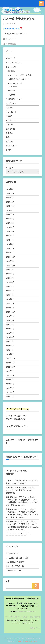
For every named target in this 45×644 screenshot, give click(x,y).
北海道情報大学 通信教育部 (17, 558)
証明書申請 (10, 129)
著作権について (35, 617)
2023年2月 (10, 350)
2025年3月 (10, 244)
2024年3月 (10, 295)
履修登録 (11, 91)
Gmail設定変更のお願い (17, 426)
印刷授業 (11, 71)
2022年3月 (10, 397)
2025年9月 (10, 219)
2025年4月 (10, 240)
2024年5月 (10, 287)
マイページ (10, 58)
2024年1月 (10, 303)
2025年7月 (10, 227)
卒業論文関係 (11, 44)
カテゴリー (10, 168)
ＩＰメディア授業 (15, 84)
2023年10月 (11, 316)
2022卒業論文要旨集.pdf (13, 29)
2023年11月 (11, 312)
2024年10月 (11, 265)
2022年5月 (10, 388)
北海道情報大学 (12, 554)
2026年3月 (10, 193)
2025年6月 (10, 231)
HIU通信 (9, 116)
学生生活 (9, 133)
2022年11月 (11, 363)
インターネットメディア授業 (19, 75)
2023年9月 (10, 320)
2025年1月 (10, 253)
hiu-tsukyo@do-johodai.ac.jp (26, 611)
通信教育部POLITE (14, 99)
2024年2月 (10, 299)
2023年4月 (10, 342)
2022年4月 (10, 392)
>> (28, 533)
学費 (8, 137)
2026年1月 (10, 202)
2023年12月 (11, 308)
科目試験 (11, 95)
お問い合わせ (11, 146)
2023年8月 (10, 325)
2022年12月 (11, 358)
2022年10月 (11, 367)
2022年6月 (10, 384)
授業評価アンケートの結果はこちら (22, 457)
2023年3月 (10, 346)
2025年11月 (11, 210)
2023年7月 (10, 329)
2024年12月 (11, 257)
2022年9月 (10, 371)
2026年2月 (10, 198)
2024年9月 (10, 269)
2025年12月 (11, 206)
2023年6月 (10, 333)
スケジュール (11, 120)
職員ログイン (35, 628)
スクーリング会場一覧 (15, 566)
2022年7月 (10, 380)
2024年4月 (10, 291)
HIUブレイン (11, 103)
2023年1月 (10, 354)
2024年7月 (10, 278)
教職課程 (9, 108)
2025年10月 (11, 214)
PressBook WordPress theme (27, 641)
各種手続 (9, 124)
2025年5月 (10, 236)
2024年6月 (10, 282)
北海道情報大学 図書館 (15, 562)
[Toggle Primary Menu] (41, 3)
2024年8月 (10, 274)
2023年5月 (10, 337)
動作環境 (9, 142)
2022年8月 (10, 375)
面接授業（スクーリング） (18, 79)
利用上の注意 (9, 616)
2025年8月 (10, 223)
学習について (11, 67)
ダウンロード (11, 39)
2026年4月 (10, 189)
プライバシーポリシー (22, 617)
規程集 (9, 150)
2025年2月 (10, 248)
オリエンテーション (14, 62)
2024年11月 (11, 261)
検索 (8, 581)
